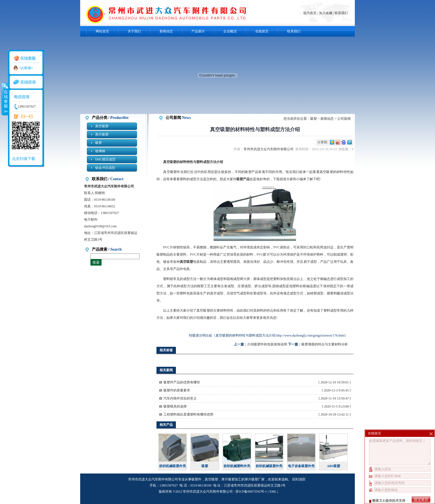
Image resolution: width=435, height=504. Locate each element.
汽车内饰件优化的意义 (180, 398)
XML (273, 492)
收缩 (5, 99)
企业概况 (230, 31)
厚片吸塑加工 (231, 479)
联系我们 (341, 13)
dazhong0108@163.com (100, 226)
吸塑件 (196, 479)
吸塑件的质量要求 (177, 390)
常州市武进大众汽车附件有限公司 (269, 149)
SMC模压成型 (105, 159)
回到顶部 (299, 479)
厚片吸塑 (102, 134)
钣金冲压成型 (105, 168)
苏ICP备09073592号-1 (251, 492)
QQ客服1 (26, 68)
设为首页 (310, 13)
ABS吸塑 (333, 466)
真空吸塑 (102, 126)
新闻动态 (166, 31)
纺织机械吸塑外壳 (173, 466)
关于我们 (134, 31)
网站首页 (102, 31)
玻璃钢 (100, 151)
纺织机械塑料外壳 (237, 466)
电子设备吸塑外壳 (301, 466)
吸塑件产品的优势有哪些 (182, 382)
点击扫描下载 (24, 159)
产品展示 (198, 31)
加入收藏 (326, 13)
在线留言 (262, 31)
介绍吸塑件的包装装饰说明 (267, 344)
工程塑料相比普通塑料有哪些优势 (188, 414)
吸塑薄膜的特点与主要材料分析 (325, 344)
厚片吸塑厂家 (255, 479)
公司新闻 (344, 119)
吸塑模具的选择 (175, 406)
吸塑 (98, 143)
